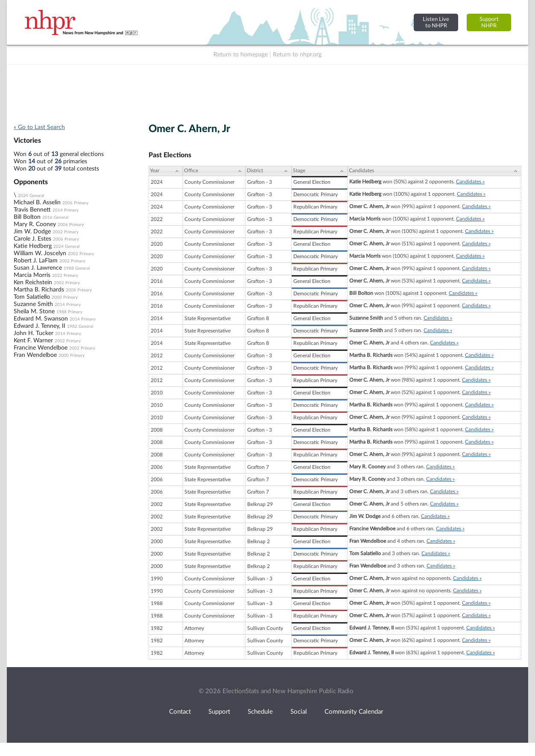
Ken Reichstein (33, 282)
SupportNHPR (489, 22)
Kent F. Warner (33, 341)
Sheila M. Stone (34, 312)
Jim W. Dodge (32, 232)
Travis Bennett (32, 210)
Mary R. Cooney (35, 224)
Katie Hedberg (33, 246)
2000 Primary (65, 297)
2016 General (55, 218)
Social (299, 712)
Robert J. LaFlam (36, 261)
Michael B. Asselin (37, 203)
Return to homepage (241, 55)
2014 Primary (66, 210)
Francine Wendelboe (41, 348)
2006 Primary (75, 203)
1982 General (80, 327)
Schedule (260, 712)
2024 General (31, 196)
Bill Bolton (27, 217)
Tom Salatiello (32, 297)
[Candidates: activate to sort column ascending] (434, 171)
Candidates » (470, 182)
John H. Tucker (34, 333)
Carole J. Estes (32, 239)
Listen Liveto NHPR (436, 22)
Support (219, 712)
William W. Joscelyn (40, 253)
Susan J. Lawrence (38, 268)
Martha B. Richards (39, 290)
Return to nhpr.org (297, 55)
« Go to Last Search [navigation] (39, 127)
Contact (180, 712)
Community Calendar (354, 712)
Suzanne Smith (33, 304)
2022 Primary (65, 276)
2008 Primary (79, 290)
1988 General (77, 268)
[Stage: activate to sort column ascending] (320, 171)
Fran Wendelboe (35, 355)
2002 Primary (66, 232)
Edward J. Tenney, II (39, 326)
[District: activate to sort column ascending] (269, 171)
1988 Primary (69, 312)
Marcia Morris (32, 275)
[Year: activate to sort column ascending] (166, 171)
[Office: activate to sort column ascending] (214, 171)
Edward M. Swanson (41, 319)
